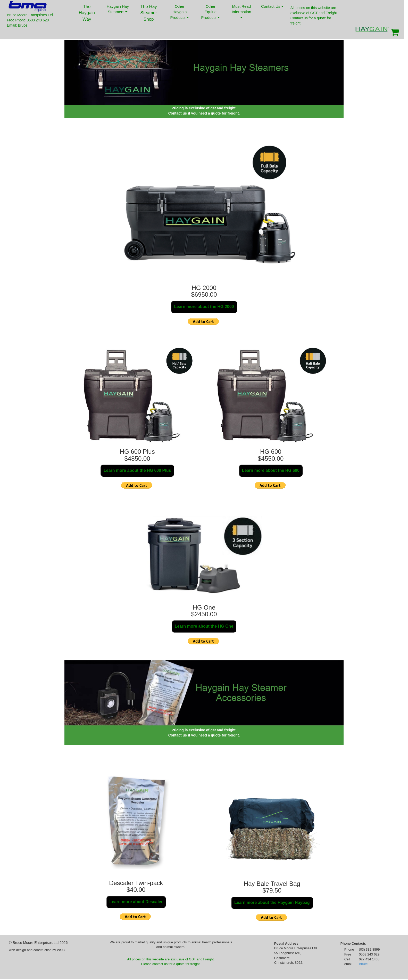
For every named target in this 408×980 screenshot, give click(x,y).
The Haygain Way (87, 13)
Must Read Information (241, 12)
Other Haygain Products (180, 12)
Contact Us (272, 10)
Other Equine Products (211, 12)
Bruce (363, 964)
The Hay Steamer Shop (149, 13)
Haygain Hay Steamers (118, 9)
